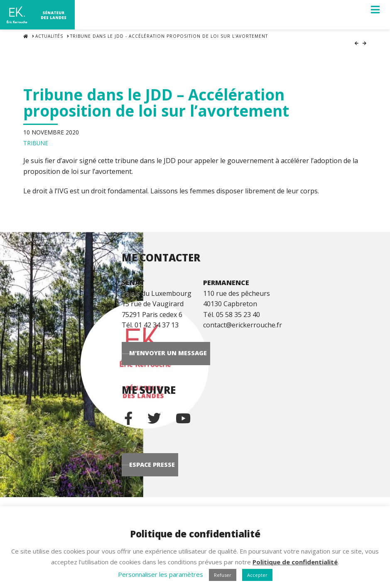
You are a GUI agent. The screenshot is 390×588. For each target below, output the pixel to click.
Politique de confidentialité (295, 562)
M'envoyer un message (240, 358)
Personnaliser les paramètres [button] (161, 574)
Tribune (36, 139)
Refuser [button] (223, 575)
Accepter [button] (257, 575)
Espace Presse (224, 486)
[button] (375, 10)
